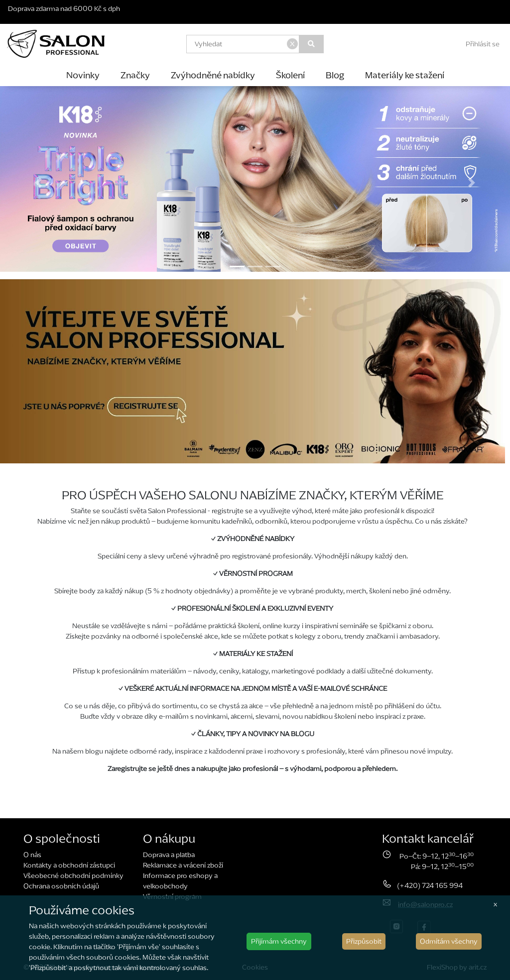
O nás (32, 855)
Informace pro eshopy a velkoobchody (180, 881)
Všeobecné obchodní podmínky (73, 876)
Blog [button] (335, 75)
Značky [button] (135, 75)
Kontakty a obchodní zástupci (69, 865)
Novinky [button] (83, 75)
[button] (38, 183)
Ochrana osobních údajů (61, 886)
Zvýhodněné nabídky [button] (213, 75)
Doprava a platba (169, 855)
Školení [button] (290, 75)
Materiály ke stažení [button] (405, 75)
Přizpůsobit (364, 941)
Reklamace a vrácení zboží (183, 865)
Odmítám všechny (449, 941)
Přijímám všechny (279, 941)
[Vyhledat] (312, 44)
